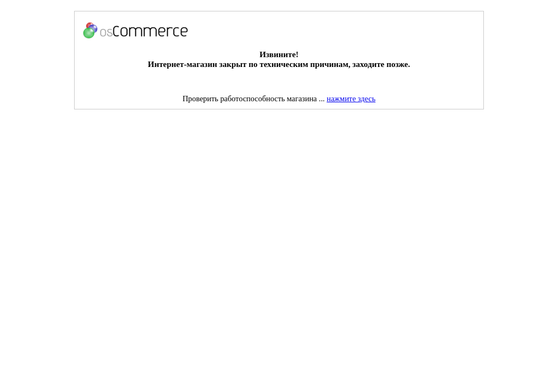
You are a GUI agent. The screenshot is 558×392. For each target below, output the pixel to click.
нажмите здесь (351, 99)
